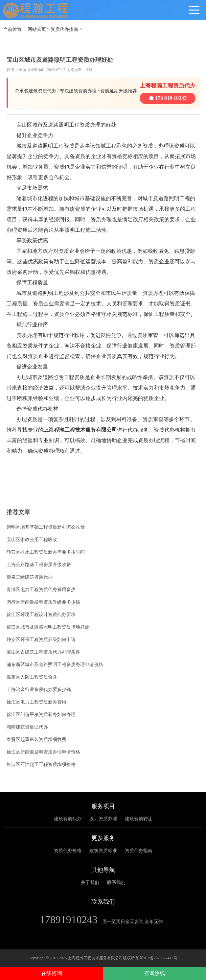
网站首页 (37, 29)
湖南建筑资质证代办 (27, 727)
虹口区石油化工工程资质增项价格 (41, 765)
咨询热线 (154, 973)
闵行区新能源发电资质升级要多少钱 (43, 602)
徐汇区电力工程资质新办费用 (36, 702)
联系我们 (116, 883)
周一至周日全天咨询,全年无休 (133, 922)
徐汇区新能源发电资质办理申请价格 (43, 752)
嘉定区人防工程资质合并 (32, 677)
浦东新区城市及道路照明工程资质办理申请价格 (55, 665)
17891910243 (69, 920)
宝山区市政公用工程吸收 (32, 540)
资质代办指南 (64, 29)
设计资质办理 (103, 819)
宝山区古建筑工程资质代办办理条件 (43, 652)
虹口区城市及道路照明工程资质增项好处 (48, 627)
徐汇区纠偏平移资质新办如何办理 (41, 715)
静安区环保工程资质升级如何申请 (41, 640)
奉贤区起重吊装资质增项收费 (36, 740)
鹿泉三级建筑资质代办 (30, 577)
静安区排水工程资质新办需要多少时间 (46, 552)
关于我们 (90, 883)
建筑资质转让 (139, 819)
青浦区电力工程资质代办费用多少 (41, 590)
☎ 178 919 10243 (168, 98)
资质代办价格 (68, 851)
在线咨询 (52, 973)
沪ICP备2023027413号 (159, 958)
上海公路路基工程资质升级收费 (39, 565)
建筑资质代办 (68, 819)
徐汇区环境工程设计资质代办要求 (41, 615)
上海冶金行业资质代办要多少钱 (39, 690)
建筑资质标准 (103, 851)
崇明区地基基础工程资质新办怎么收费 (46, 527)
